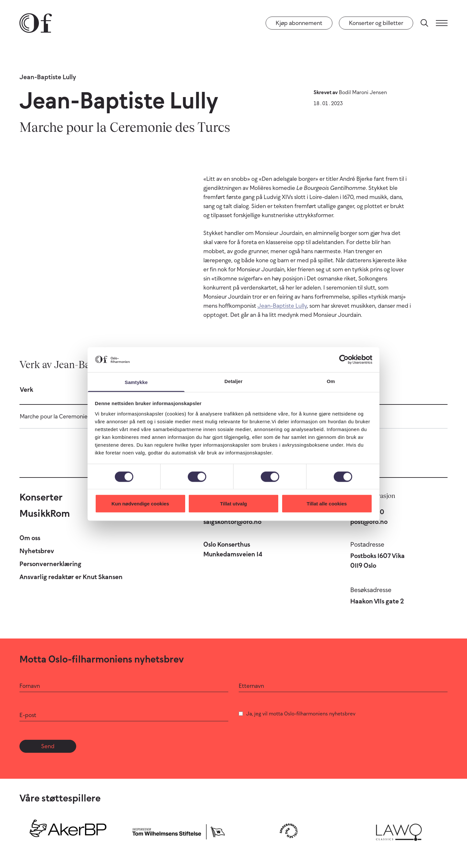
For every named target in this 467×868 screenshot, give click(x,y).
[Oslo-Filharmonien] (36, 23)
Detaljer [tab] (233, 381)
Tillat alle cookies (327, 504)
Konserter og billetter (376, 23)
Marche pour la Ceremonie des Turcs (66, 416)
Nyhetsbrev (37, 551)
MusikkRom (45, 513)
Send (48, 746)
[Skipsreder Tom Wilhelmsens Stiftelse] (178, 831)
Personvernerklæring (50, 564)
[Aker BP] (68, 831)
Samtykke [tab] (136, 382)
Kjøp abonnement (299, 23)
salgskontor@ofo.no (232, 522)
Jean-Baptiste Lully (48, 77)
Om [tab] (331, 381)
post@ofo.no (369, 522)
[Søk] (425, 23)
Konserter (41, 497)
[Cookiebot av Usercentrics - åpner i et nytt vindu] (344, 360)
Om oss (30, 538)
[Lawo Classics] (399, 831)
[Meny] (442, 23)
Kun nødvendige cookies (140, 504)
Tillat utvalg (233, 504)
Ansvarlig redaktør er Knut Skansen (71, 577)
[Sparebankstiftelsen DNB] (289, 831)
